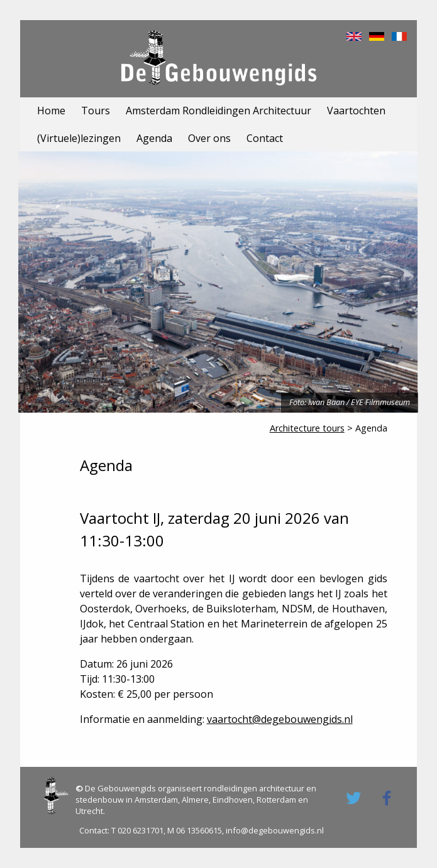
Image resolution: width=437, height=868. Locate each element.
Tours (96, 111)
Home (51, 111)
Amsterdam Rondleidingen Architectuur (218, 111)
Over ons (209, 138)
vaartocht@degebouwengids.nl (280, 719)
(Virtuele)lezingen (79, 138)
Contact (265, 138)
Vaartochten (356, 111)
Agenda (154, 138)
